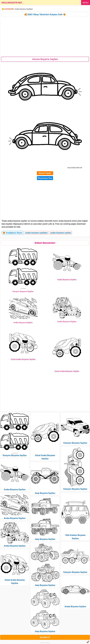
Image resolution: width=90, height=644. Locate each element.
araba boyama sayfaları (37, 233)
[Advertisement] (45, 37)
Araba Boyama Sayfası (67, 279)
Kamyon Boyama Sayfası (23, 291)
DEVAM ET (45, 637)
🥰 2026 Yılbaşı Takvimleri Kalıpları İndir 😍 (45, 14)
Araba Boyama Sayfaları (24, 9)
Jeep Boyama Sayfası (45, 493)
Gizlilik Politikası (45, 643)
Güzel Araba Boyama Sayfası (23, 359)
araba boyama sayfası (61, 233)
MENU (86, 3)
